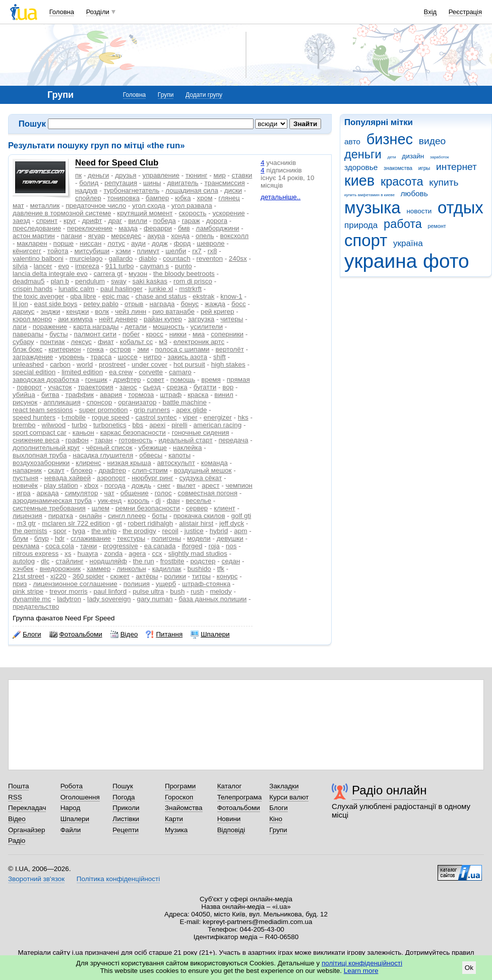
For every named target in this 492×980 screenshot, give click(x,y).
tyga (79, 531)
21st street (28, 576)
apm (240, 531)
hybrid (219, 531)
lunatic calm (76, 289)
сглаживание (91, 538)
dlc (45, 561)
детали (136, 327)
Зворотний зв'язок (36, 879)
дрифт (92, 221)
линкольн (131, 569)
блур (42, 538)
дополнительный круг (46, 448)
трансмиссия (225, 183)
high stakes (228, 364)
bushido (199, 569)
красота (402, 182)
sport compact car (40, 433)
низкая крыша (129, 463)
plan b (60, 281)
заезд (21, 221)
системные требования (49, 508)
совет (156, 380)
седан (231, 561)
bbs (138, 425)
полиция (137, 584)
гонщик (96, 380)
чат (109, 493)
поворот (29, 387)
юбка (183, 198)
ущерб (166, 584)
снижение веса (36, 440)
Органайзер (26, 830)
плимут (148, 251)
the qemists (30, 531)
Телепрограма (240, 797)
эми (143, 349)
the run (144, 561)
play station (61, 485)
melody (221, 591)
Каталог (230, 786)
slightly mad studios (198, 554)
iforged (192, 546)
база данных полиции (212, 599)
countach (177, 258)
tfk (221, 569)
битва (50, 395)
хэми (123, 251)
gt (119, 523)
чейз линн (131, 311)
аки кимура (75, 319)
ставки (242, 175)
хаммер (99, 569)
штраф (171, 395)
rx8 (212, 251)
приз (20, 584)
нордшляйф (108, 561)
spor (60, 531)
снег (164, 485)
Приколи (126, 808)
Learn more (361, 971)
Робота (72, 786)
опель (205, 236)
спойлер (88, 198)
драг (115, 221)
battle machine (184, 402)
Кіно (276, 819)
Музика (176, 830)
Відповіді (231, 830)
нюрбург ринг (152, 478)
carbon (60, 364)
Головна (62, 12)
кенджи (77, 311)
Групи (166, 95)
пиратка (61, 516)
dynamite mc (32, 599)
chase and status (161, 296)
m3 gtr (26, 523)
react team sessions (43, 410)
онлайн (90, 516)
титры (201, 576)
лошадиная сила (192, 190)
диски (233, 190)
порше (64, 243)
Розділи (98, 12)
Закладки (284, 786)
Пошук (123, 786)
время (211, 380)
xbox (91, 485)
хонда (180, 236)
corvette (151, 372)
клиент (224, 508)
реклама (26, 546)
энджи (51, 311)
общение (135, 493)
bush (177, 591)
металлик (45, 206)
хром (204, 198)
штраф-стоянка (206, 584)
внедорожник (60, 569)
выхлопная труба (40, 455)
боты (160, 516)
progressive (120, 546)
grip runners (152, 410)
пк (78, 175)
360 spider (88, 576)
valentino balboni (38, 258)
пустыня (25, 478)
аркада (48, 493)
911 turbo (120, 266)
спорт (366, 240)
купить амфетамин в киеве (370, 195)
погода (115, 485)
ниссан (90, 243)
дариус (24, 311)
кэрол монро (32, 319)
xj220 (58, 576)
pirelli (179, 425)
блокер (82, 470)
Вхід (430, 12)
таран (104, 440)
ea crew (121, 372)
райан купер (163, 319)
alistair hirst (196, 523)
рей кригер (218, 311)
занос (128, 387)
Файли (71, 830)
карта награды (96, 327)
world (85, 364)
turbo (79, 425)
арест (210, 485)
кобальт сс (136, 342)
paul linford (110, 591)
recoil (170, 531)
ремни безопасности (148, 508)
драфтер (112, 470)
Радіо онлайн (389, 790)
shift (220, 357)
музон (138, 274)
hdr (60, 538)
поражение (50, 327)
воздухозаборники (41, 463)
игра (23, 493)
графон (77, 440)
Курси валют (289, 797)
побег (131, 334)
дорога (217, 221)
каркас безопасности (133, 433)
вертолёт (230, 349)
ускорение (228, 213)
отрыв (134, 304)
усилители (207, 327)
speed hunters (34, 417)
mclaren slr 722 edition (76, 523)
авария (111, 395)
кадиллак (167, 569)
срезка (177, 387)
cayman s (155, 266)
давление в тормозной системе (62, 213)
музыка (373, 208)
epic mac (116, 296)
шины (152, 183)
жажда (215, 304)
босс (239, 304)
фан (173, 501)
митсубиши (92, 251)
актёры (147, 576)
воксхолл (235, 236)
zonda (114, 554)
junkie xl (161, 289)
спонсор (100, 402)
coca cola (60, 546)
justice (194, 531)
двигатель (182, 183)
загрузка (201, 319)
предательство (36, 607)
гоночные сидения (201, 433)
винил (224, 395)
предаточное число (96, 206)
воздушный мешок (203, 470)
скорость (192, 213)
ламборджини (218, 228)
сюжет (120, 576)
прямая (238, 380)
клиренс (88, 463)
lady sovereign (109, 599)
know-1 (231, 296)
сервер (197, 508)
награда (162, 304)
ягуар (96, 236)
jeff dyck (232, 523)
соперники (227, 334)
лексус (81, 342)
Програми (180, 786)
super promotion (103, 410)
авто (352, 141)
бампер (157, 198)
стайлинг (69, 561)
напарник (27, 470)
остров (120, 349)
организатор (137, 402)
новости (419, 211)
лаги (20, 327)
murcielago (86, 258)
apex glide (191, 410)
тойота (58, 251)
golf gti (241, 516)
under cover (149, 364)
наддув (86, 190)
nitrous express (36, 554)
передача (234, 440)
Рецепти (126, 830)
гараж (191, 221)
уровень (72, 357)
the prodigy (139, 531)
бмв (184, 228)
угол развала (192, 206)
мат (18, 206)
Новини (229, 819)
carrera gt (108, 274)
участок (60, 387)
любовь (414, 193)
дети (392, 157)
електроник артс (199, 342)
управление (161, 175)
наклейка (187, 448)
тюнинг (196, 175)
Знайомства (184, 808)
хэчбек (23, 569)
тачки (89, 546)
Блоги (27, 635)
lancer (43, 266)
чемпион (239, 485)
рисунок (25, 402)
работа (403, 224)
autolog (24, 561)
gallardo (121, 258)
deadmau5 (29, 281)
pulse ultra (148, 591)
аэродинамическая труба (52, 501)
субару (23, 342)
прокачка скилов (199, 516)
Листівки (126, 819)
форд (182, 243)
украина (381, 261)
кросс (155, 334)
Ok (469, 968)
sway (119, 281)
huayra (87, 554)
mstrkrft (190, 289)
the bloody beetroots (184, 274)
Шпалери (210, 635)
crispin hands (33, 289)
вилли (138, 221)
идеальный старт (186, 440)
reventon (210, 258)
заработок (440, 157)
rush (197, 591)
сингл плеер (127, 516)
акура (156, 236)
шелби (176, 251)
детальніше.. (281, 197)
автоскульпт (176, 463)
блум (20, 538)
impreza (87, 266)
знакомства (398, 168)
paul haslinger (121, 289)
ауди (138, 243)
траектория (95, 387)
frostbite (172, 561)
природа (361, 225)
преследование (37, 228)
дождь (141, 485)
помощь (183, 380)
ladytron (69, 599)
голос (163, 493)
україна (408, 243)
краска (198, 395)
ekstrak (203, 296)
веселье (199, 501)
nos (231, 546)
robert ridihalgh (151, 523)
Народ (71, 808)
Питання (164, 635)
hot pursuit (189, 364)
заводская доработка (46, 380)
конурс (227, 576)
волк (102, 311)
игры (424, 168)
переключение (90, 228)
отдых (460, 208)
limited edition (82, 372)
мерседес (126, 236)
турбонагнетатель (131, 190)
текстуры (131, 538)
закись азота (188, 357)
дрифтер (127, 380)
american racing (218, 425)
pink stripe (28, 591)
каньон (83, 433)
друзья (126, 175)
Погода (124, 797)
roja (214, 546)
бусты (59, 334)
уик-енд (110, 501)
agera (137, 554)
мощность (169, 327)
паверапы (28, 334)
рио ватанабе (173, 311)
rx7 (197, 251)
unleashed (28, 364)
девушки (230, 538)
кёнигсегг (27, 251)
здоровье (361, 167)
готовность (135, 440)
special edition (34, 372)
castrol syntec (156, 417)
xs (68, 554)
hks (243, 417)
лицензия (27, 516)
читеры (232, 319)
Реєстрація (465, 12)
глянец (229, 198)
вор (228, 387)
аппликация (62, 402)
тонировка (124, 198)
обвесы (151, 455)
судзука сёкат (201, 478)
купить (444, 182)
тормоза (141, 395)
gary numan (155, 599)
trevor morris (68, 591)
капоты (179, 455)
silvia (20, 266)
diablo (148, 258)
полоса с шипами (182, 349)
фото (446, 261)
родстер (203, 561)
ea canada (160, 546)
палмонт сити (96, 334)
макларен (32, 243)
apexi (157, 425)
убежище (152, 448)
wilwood (54, 425)
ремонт (437, 226)
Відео (124, 635)
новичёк (25, 485)
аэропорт (111, 478)
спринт (47, 221)
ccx (157, 554)
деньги (363, 154)
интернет (456, 167)
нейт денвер (118, 319)
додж (160, 243)
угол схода (149, 206)
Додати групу (204, 95)
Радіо (17, 841)
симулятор (81, 493)
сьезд (152, 387)
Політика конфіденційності (118, 879)
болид (89, 183)
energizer (218, 417)
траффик (79, 395)
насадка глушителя (103, 455)
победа (165, 221)
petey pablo (101, 304)
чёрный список (109, 448)
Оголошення (80, 797)
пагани (72, 236)
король (138, 501)
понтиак (52, 342)
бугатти (205, 387)
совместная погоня (208, 493)
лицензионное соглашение (75, 584)
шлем (101, 508)
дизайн (413, 156)
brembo (24, 425)
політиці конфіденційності (362, 963)
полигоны (166, 538)
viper (190, 417)
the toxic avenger (38, 296)
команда (214, 463)
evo (64, 266)
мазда (128, 228)
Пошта (18, 786)
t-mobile (74, 417)
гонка (95, 349)
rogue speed (111, 417)
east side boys (56, 304)
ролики (175, 576)
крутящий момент (145, 213)
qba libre (83, 296)
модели (199, 538)
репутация (121, 183)
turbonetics (110, 425)
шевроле (210, 243)
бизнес (390, 139)
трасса (101, 357)
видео (433, 141)
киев (359, 181)
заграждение (33, 357)
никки (178, 334)
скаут (56, 470)
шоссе (127, 357)
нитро (153, 357)
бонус (190, 304)
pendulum (90, 281)
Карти (174, 819)
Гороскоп (179, 797)
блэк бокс (27, 349)
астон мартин (34, 236)
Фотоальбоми (76, 635)
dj (158, 501)
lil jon (20, 304)
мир (219, 175)
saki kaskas (150, 281)
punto (183, 266)
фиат (106, 342)
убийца (24, 395)
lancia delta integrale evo (50, 274)
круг (70, 221)
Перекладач (27, 808)
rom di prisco (193, 281)
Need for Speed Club (117, 163)
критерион (65, 349)
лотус (116, 243)
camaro (180, 372)
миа (199, 334)
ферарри (158, 228)
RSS (15, 797)
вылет (186, 485)
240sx (238, 258)
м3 (163, 342)
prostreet (112, 364)
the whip (104, 531)
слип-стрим (150, 470)
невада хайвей (68, 478)
